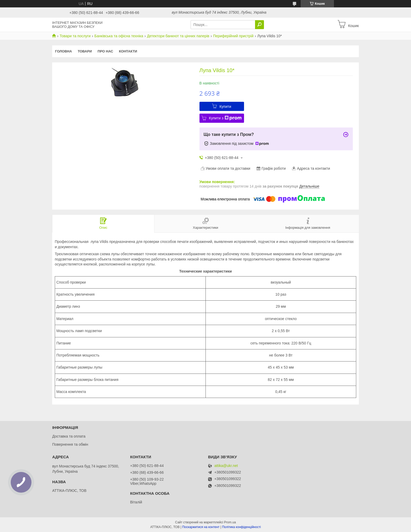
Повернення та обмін (70, 444)
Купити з (225, 118)
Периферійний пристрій (233, 36)
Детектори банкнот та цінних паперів (178, 36)
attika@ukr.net (226, 466)
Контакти (128, 51)
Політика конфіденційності (241, 527)
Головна (63, 51)
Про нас (105, 51)
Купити (225, 107)
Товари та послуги (75, 36)
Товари (85, 51)
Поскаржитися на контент (201, 527)
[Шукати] (259, 25)
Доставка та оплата (69, 436)
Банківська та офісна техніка (119, 36)
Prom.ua (230, 522)
